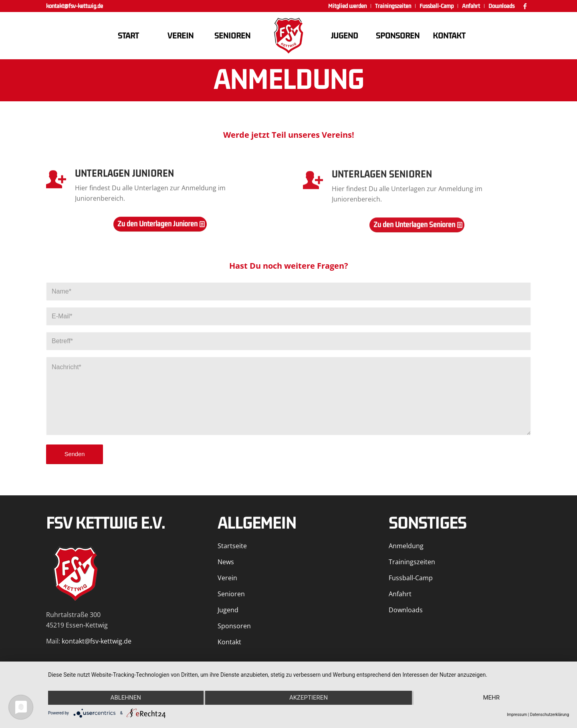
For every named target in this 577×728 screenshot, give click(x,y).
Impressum (517, 715)
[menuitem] (348, 6)
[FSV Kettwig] (288, 36)
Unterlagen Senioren (382, 180)
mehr (491, 698)
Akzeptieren (309, 698)
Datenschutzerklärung (550, 715)
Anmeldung (406, 546)
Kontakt (229, 642)
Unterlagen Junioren (124, 177)
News (226, 562)
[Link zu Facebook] (525, 6)
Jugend (228, 610)
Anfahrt (400, 594)
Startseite (232, 546)
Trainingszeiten (412, 562)
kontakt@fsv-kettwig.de (75, 6)
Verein (227, 578)
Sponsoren (234, 626)
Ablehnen (126, 698)
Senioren (231, 594)
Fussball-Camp (411, 578)
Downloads (406, 610)
